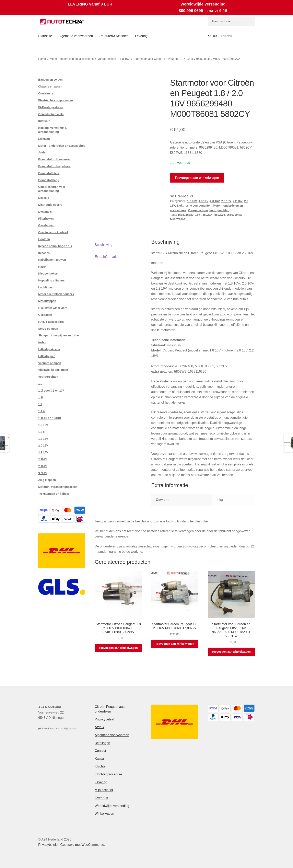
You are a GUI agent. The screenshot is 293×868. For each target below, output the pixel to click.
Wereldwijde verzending (112, 806)
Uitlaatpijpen (47, 356)
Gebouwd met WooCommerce (82, 845)
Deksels (44, 198)
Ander (42, 152)
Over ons (101, 798)
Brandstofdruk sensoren (55, 159)
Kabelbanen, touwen (52, 260)
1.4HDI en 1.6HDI (50, 418)
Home (42, 59)
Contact (100, 751)
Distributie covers (50, 205)
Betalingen (103, 743)
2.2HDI (43, 459)
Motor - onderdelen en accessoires (72, 59)
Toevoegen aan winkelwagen (197, 178)
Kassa (99, 759)
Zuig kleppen (47, 480)
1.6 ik (42, 432)
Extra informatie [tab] (106, 257)
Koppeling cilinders (51, 280)
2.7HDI (43, 466)
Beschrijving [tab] (104, 245)
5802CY (208, 215)
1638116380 (186, 215)
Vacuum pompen (50, 363)
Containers (46, 93)
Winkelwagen (104, 814)
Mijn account (104, 790)
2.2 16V (238, 201)
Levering (141, 36)
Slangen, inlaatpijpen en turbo (59, 335)
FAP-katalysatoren (51, 107)
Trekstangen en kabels (54, 494)
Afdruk (99, 727)
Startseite (45, 36)
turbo (42, 342)
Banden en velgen (50, 80)
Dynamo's (45, 212)
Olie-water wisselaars (53, 308)
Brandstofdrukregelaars (54, 166)
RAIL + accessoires (51, 322)
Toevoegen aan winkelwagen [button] (118, 648)
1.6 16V (43, 425)
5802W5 (220, 215)
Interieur (44, 121)
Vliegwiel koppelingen (53, 370)
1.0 (40, 384)
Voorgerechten (107, 59)
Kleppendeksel (48, 274)
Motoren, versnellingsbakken (58, 487)
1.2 (40, 404)
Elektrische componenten (194, 206)
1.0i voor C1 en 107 (51, 391)
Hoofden (44, 239)
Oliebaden (45, 315)
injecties (44, 253)
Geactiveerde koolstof (53, 232)
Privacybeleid (104, 719)
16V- (198, 215)
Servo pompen (48, 329)
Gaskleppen (46, 225)
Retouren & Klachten (114, 36)
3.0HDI (43, 473)
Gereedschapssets (51, 114)
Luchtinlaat (46, 287)
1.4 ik (42, 411)
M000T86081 (179, 219)
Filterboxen (46, 219)
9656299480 (235, 215)
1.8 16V (125, 59)
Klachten (101, 766)
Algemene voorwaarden (76, 36)
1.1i (41, 397)
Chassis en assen (50, 86)
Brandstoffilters (49, 173)
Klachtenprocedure (108, 774)
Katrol (42, 267)
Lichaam (44, 139)
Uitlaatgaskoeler (49, 349)
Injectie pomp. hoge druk (55, 246)
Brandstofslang (49, 180)
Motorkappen (47, 301)
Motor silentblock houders (56, 294)
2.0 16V (215, 201)
